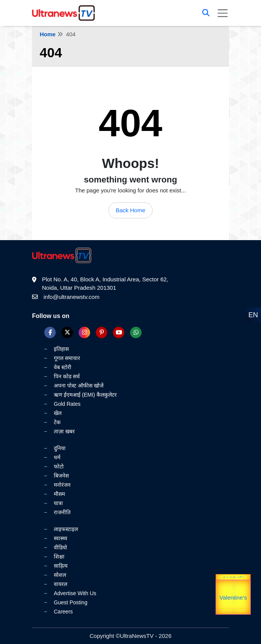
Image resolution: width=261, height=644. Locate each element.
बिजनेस (61, 476)
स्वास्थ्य (60, 538)
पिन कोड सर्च (67, 376)
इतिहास (61, 349)
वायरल (60, 584)
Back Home (130, 210)
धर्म (57, 457)
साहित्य (61, 566)
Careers (63, 612)
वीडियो (60, 547)
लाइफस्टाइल (66, 529)
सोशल (60, 575)
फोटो (59, 466)
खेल (58, 413)
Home (48, 34)
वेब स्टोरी (63, 367)
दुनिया (60, 448)
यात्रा (58, 503)
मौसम (59, 494)
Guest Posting (71, 602)
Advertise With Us (75, 593)
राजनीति (62, 512)
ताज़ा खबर (64, 431)
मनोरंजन (62, 485)
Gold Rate (233, 594)
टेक (57, 422)
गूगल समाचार (67, 358)
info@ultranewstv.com (72, 297)
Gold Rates (67, 404)
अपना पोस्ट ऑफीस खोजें (79, 386)
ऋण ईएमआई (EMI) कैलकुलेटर (85, 395)
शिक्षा (59, 557)
